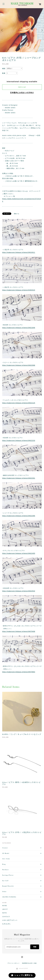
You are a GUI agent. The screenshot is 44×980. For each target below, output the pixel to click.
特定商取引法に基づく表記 (29, 963)
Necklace (5, 870)
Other (4, 892)
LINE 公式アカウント (10, 920)
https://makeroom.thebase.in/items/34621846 (19, 328)
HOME (5, 906)
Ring (4, 864)
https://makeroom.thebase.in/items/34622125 (19, 403)
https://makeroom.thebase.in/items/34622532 (19, 591)
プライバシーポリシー (13, 963)
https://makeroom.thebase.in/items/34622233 (19, 441)
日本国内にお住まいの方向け (22, 93)
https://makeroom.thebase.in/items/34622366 (19, 516)
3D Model (6, 853)
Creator (5, 848)
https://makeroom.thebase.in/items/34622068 (19, 365)
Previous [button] (2, 30)
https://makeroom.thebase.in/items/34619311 (19, 252)
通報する (17, 214)
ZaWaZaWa (6, 924)
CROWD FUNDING (9, 897)
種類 (4, 69)
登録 (35, 947)
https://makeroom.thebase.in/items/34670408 (19, 631)
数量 (4, 73)
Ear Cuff (5, 881)
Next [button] (42, 30)
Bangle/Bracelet (8, 886)
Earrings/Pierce (8, 875)
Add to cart (22, 87)
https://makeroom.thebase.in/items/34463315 (19, 290)
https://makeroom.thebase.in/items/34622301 (19, 478)
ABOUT (5, 909)
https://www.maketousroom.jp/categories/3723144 (22, 200)
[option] (22, 30)
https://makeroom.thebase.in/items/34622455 (19, 553)
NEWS (5, 913)
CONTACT (6, 917)
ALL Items (6, 859)
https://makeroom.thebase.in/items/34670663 (19, 672)
